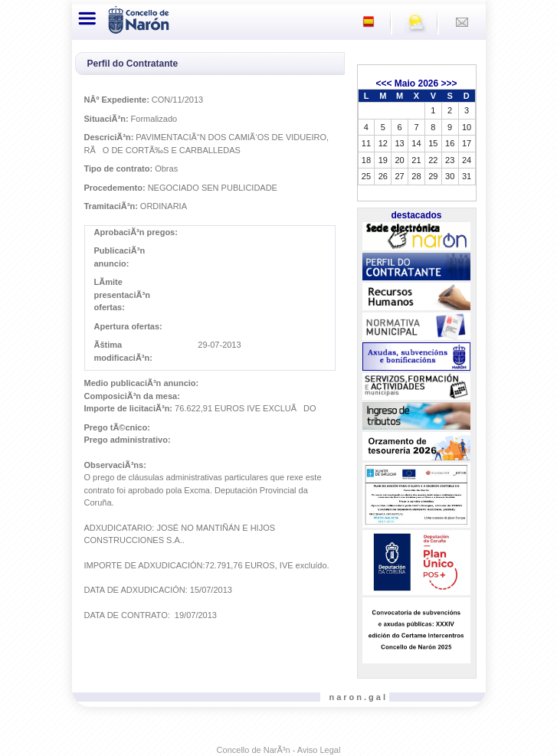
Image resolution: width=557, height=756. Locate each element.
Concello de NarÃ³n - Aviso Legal (279, 750)
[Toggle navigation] (88, 18)
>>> (449, 83)
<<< (383, 83)
